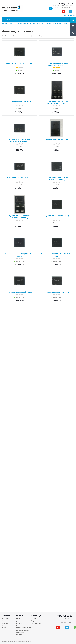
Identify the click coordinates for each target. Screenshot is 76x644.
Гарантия (19, 623)
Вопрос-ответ (36, 621)
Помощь (20, 616)
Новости (4, 621)
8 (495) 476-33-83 (67, 4)
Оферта (19, 635)
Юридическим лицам (6, 627)
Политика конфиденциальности (24, 627)
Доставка (20, 621)
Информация (36, 616)
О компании (5, 618)
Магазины (5, 623)
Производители (36, 623)
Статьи (33, 618)
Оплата (19, 618)
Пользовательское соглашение (23, 631)
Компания (6, 616)
